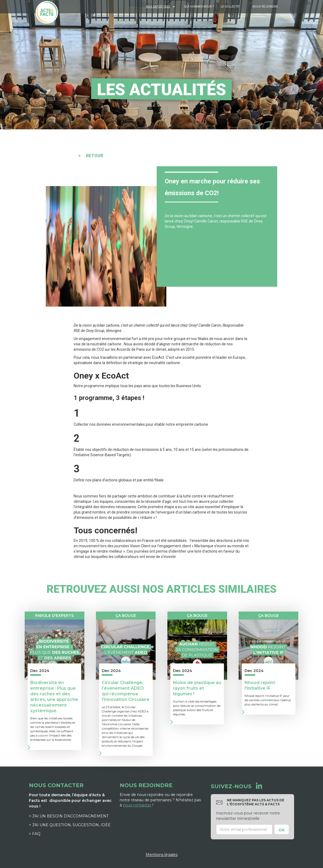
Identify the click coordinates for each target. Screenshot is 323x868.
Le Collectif (230, 7)
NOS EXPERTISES (158, 7)
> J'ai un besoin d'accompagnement (69, 816)
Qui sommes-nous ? (199, 7)
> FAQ (35, 834)
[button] (161, 7)
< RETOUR (91, 156)
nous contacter (137, 805)
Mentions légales (162, 855)
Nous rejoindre (265, 7)
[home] (47, 12)
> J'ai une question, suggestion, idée (70, 825)
